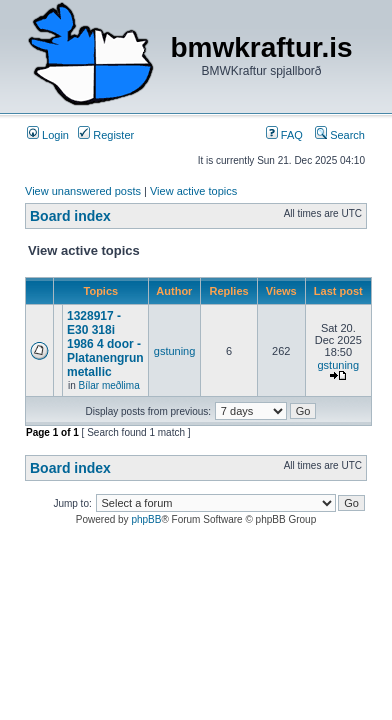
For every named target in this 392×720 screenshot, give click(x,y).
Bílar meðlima (109, 385)
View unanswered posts (83, 191)
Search (340, 135)
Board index (70, 216)
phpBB (146, 519)
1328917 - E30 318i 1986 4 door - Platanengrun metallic (105, 344)
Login (48, 135)
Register (106, 135)
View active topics (193, 191)
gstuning (175, 351)
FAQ (284, 135)
